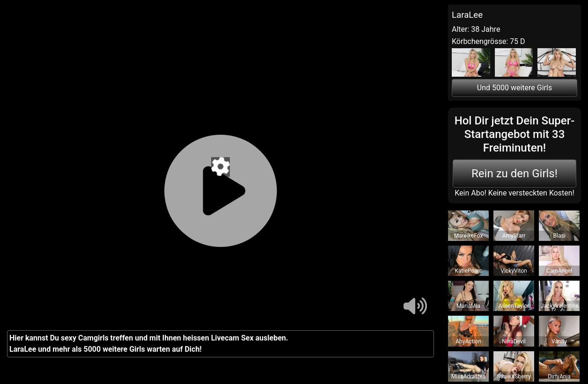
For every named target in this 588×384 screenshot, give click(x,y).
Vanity (559, 341)
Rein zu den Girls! (514, 174)
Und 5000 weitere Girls (514, 88)
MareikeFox (469, 236)
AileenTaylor (514, 306)
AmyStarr (514, 236)
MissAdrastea (469, 377)
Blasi (559, 236)
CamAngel (559, 271)
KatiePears (469, 271)
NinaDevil (514, 341)
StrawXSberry (514, 377)
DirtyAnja (559, 377)
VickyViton (514, 271)
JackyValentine (560, 306)
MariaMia (468, 306)
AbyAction (468, 341)
